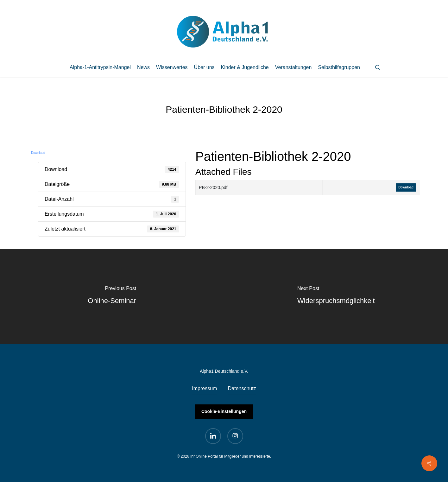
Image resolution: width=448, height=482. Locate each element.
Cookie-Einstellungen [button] (224, 411)
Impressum (204, 388)
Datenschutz (242, 388)
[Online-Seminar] (112, 296)
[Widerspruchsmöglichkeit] (336, 296)
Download (38, 153)
